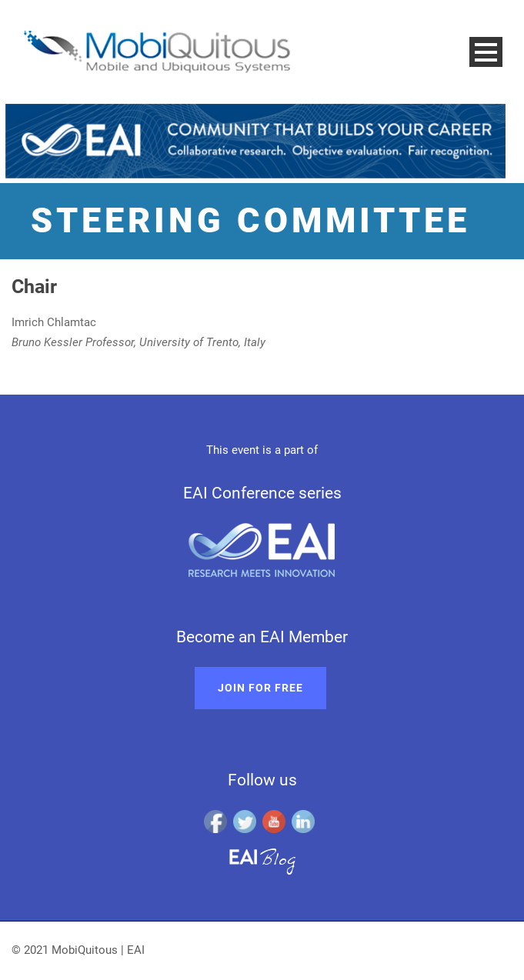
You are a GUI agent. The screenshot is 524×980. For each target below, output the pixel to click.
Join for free (260, 688)
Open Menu (486, 52)
